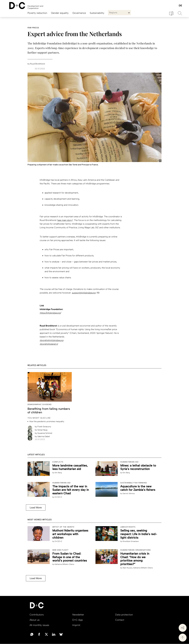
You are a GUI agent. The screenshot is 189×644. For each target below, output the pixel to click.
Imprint (76, 625)
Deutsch (180, 6)
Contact (120, 620)
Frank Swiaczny (43, 427)
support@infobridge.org (84, 293)
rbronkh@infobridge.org (52, 340)
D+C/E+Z (58, 497)
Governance (79, 13)
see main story (65, 220)
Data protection (124, 615)
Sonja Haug (41, 430)
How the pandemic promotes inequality (47, 421)
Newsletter (78, 615)
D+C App (78, 620)
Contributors (37, 615)
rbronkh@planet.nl (49, 344)
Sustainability (97, 13)
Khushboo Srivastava (131, 541)
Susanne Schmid (43, 433)
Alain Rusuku (128, 568)
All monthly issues (39, 625)
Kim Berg (58, 473)
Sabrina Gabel (42, 436)
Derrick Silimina (129, 494)
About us (35, 620)
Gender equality (60, 13)
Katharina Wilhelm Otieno (64, 564)
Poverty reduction (37, 13)
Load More (36, 507)
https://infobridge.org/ (50, 313)
